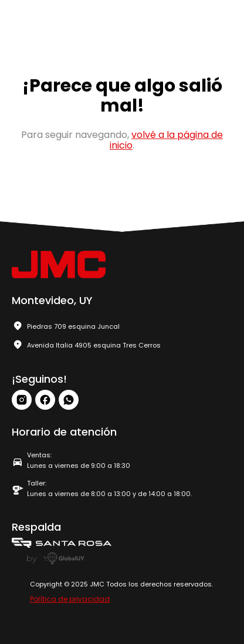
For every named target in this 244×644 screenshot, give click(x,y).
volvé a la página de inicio (166, 140)
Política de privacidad (70, 599)
